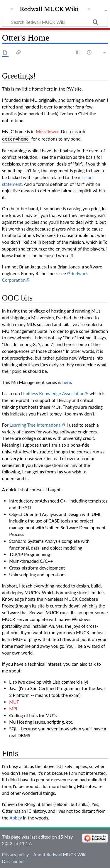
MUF (14, 701)
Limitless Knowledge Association (53, 392)
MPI (13, 707)
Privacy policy (15, 853)
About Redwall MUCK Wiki (60, 853)
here (67, 381)
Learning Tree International (35, 424)
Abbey (16, 817)
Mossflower (47, 131)
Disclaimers (13, 860)
